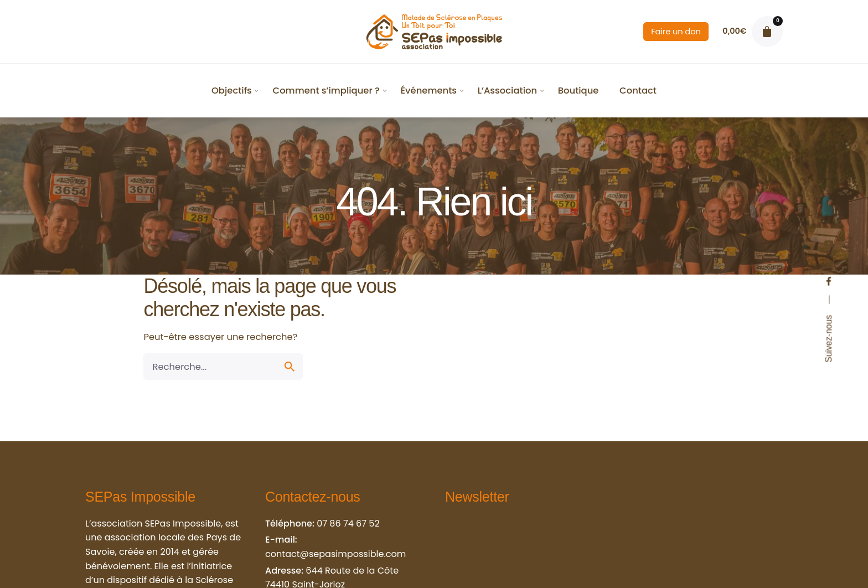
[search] (290, 367)
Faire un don (676, 32)
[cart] (767, 32)
